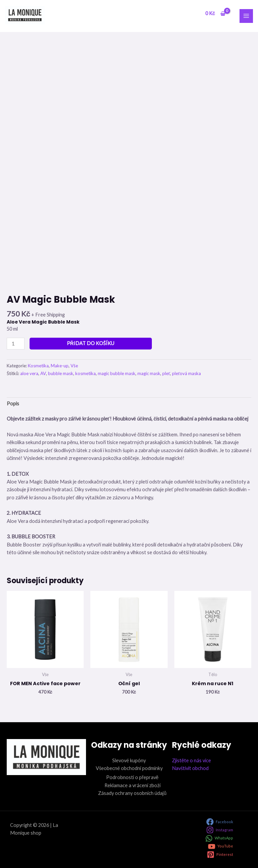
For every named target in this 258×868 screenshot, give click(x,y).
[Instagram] (220, 830)
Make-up (60, 366)
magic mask (149, 373)
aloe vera (29, 373)
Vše (74, 366)
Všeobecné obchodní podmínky (129, 768)
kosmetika (85, 373)
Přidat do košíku (91, 343)
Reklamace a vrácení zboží (133, 785)
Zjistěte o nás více (191, 760)
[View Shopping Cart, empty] (215, 14)
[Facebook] (220, 822)
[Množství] (16, 344)
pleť (166, 373)
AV (43, 373)
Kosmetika (38, 366)
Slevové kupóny (129, 760)
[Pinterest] (220, 855)
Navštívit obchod (190, 768)
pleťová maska (186, 373)
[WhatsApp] (219, 838)
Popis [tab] (13, 404)
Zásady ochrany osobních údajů (132, 793)
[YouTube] (221, 846)
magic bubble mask (117, 373)
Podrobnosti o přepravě (132, 777)
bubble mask (61, 373)
